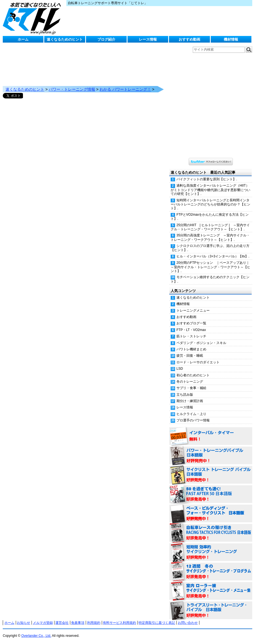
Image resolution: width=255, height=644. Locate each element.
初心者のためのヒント (193, 375)
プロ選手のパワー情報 (193, 420)
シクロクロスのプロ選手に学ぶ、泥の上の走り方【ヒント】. (210, 248)
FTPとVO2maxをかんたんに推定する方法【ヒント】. (210, 217)
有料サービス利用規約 (119, 623)
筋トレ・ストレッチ (191, 336)
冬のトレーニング (190, 382)
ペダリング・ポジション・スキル (201, 343)
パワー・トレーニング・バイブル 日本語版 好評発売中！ (211, 456)
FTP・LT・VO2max (191, 330)
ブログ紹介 (106, 39)
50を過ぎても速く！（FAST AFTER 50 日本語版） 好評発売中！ (211, 494)
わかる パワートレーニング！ (125, 89)
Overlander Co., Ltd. (36, 636)
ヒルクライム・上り (191, 414)
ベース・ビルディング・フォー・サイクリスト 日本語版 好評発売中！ (211, 514)
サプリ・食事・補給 (191, 388)
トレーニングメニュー (193, 311)
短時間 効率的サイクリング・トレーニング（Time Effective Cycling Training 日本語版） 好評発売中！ (211, 552)
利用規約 (94, 623)
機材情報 (231, 39)
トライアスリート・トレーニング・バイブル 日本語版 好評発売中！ (211, 611)
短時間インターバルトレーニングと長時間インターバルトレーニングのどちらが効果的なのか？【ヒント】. (210, 204)
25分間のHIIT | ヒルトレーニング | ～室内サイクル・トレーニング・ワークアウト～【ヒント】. (210, 227)
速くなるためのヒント (65, 39)
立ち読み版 (185, 395)
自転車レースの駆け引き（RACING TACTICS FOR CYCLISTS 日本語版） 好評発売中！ (211, 533)
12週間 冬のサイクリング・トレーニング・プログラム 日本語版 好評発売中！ (211, 572)
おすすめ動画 (189, 39)
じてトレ (33, 18)
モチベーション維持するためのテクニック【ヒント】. (210, 279)
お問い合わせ (188, 623)
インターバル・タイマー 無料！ (211, 436)
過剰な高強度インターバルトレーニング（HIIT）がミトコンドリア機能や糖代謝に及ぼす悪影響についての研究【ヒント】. (210, 190)
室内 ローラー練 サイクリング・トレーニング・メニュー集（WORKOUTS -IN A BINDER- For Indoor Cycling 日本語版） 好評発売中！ (211, 591)
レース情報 (148, 39)
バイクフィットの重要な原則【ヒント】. (207, 179)
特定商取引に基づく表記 (157, 623)
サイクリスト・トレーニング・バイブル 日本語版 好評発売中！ (211, 475)
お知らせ (24, 623)
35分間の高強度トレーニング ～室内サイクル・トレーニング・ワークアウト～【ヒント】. (210, 237)
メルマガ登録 (43, 623)
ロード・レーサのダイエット (198, 362)
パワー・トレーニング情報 (72, 89)
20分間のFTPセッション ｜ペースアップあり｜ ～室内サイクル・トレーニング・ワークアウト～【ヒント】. (211, 267)
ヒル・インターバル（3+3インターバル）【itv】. (213, 256)
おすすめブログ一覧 (191, 323)
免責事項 (78, 623)
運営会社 (62, 623)
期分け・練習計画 (190, 401)
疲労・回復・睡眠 (190, 356)
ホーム (23, 39)
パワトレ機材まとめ (191, 349)
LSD (180, 369)
